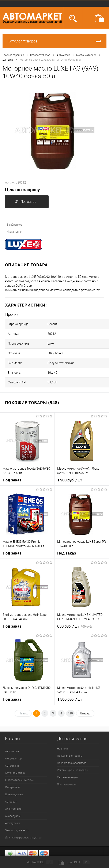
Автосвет (11, 802)
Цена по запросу (22, 190)
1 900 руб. (70, 480)
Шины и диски (14, 794)
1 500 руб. (70, 699)
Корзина (74, 862)
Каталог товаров (54, 41)
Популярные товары (70, 756)
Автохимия (12, 766)
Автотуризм (13, 823)
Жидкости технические (19, 780)
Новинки (62, 749)
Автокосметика (15, 773)
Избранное (36, 862)
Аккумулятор (13, 758)
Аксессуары (13, 816)
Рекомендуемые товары (73, 770)
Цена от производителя (72, 763)
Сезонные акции (67, 777)
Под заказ (25, 202)
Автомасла (12, 751)
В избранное (12, 224)
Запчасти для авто (17, 830)
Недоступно (12, 232)
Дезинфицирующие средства (23, 837)
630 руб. (75, 626)
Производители (67, 784)
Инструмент (13, 787)
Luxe (51, 343)
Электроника (13, 809)
